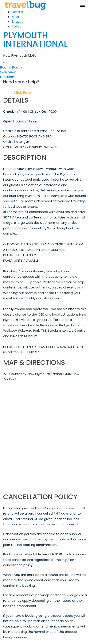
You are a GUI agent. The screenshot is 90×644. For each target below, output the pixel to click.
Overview (8, 72)
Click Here (22, 93)
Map (15, 17)
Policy (16, 26)
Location (7, 77)
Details (17, 12)
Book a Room (11, 67)
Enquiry (18, 21)
